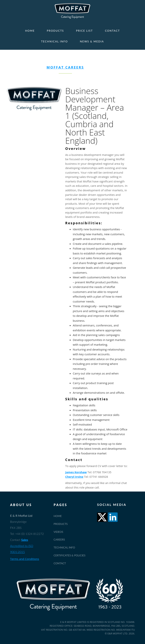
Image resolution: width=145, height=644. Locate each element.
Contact (112, 31)
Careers (59, 539)
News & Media (92, 41)
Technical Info (55, 41)
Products (55, 31)
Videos (58, 532)
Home (30, 31)
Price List (84, 31)
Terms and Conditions (25, 559)
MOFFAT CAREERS (65, 67)
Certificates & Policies (70, 555)
